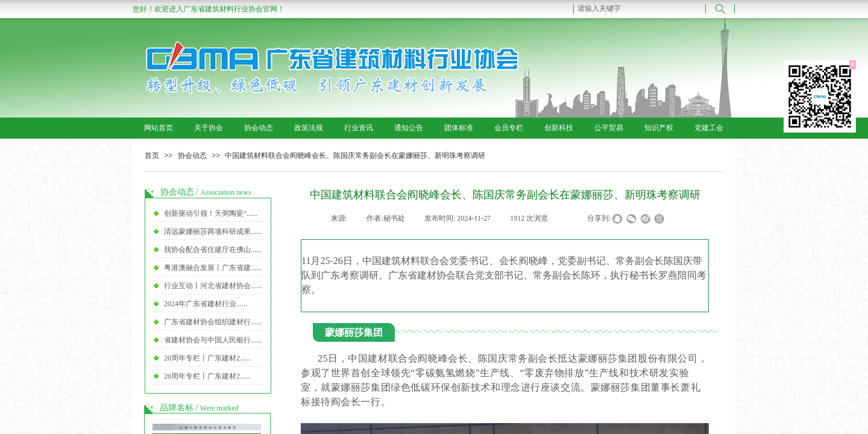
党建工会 (709, 128)
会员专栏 (509, 128)
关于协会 (209, 128)
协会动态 (259, 128)
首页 (152, 156)
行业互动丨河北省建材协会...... (213, 286)
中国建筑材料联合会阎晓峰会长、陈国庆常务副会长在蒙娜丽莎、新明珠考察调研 (355, 156)
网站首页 (159, 128)
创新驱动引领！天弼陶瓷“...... (211, 213)
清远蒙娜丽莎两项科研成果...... (213, 231)
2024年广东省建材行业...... (206, 304)
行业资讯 (359, 128)
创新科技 (559, 128)
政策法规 (309, 128)
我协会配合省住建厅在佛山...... (213, 250)
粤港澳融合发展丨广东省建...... (213, 268)
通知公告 (409, 128)
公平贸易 (609, 128)
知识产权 (659, 128)
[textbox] (640, 8)
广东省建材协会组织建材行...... (213, 322)
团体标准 (459, 128)
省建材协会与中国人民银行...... (213, 340)
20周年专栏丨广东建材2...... (207, 358)
